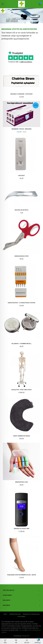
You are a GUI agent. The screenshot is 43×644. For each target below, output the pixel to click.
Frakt (5, 614)
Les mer (22, 630)
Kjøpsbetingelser (15, 614)
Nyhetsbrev (21, 616)
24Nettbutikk (25, 636)
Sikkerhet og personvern (31, 614)
